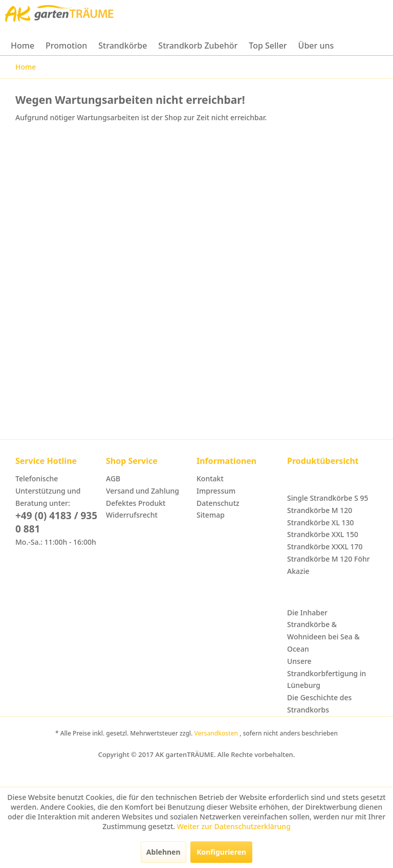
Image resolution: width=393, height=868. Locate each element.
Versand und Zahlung (143, 491)
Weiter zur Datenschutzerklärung (234, 826)
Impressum (216, 491)
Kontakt (210, 478)
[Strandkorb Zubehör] (198, 46)
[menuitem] (23, 46)
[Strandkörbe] (123, 46)
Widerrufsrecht (132, 515)
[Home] (23, 46)
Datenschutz (218, 503)
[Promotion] (66, 46)
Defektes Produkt (136, 503)
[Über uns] (316, 46)
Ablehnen (163, 852)
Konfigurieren (221, 852)
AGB (113, 478)
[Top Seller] (268, 46)
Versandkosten (217, 733)
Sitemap (211, 515)
